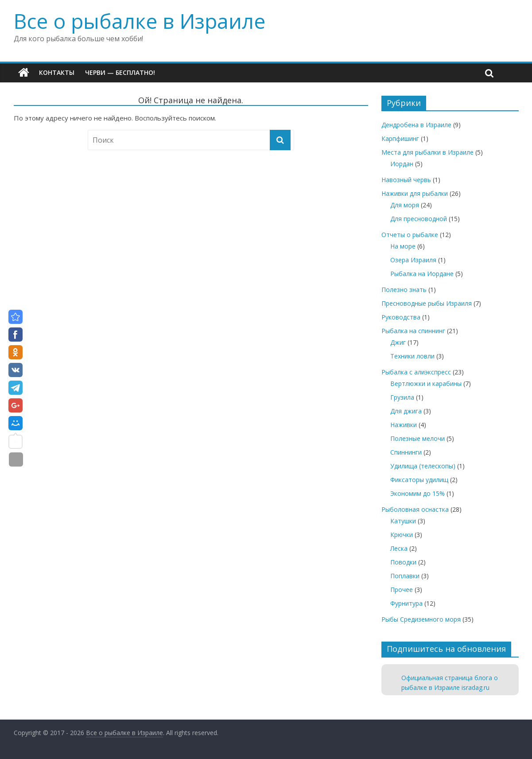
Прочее (402, 590)
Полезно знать (404, 290)
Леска (399, 548)
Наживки (404, 425)
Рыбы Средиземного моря (421, 619)
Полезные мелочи (417, 438)
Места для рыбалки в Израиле (427, 152)
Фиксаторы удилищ (419, 480)
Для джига (406, 411)
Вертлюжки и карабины (426, 383)
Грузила (402, 397)
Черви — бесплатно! (120, 72)
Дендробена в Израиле (416, 125)
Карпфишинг (400, 138)
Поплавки (405, 576)
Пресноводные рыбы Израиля (427, 303)
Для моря (405, 205)
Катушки (403, 521)
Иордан (402, 164)
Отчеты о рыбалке (410, 235)
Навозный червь (406, 180)
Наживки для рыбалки (415, 193)
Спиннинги (406, 452)
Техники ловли (412, 356)
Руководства (401, 317)
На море (403, 246)
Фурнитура (406, 603)
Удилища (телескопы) (423, 466)
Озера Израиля (413, 260)
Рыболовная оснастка (415, 509)
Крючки (402, 535)
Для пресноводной (419, 219)
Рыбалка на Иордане (422, 274)
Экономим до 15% (417, 493)
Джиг (398, 342)
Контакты (57, 72)
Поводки (403, 562)
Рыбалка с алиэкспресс (416, 372)
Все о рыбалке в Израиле (140, 21)
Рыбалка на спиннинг (413, 331)
